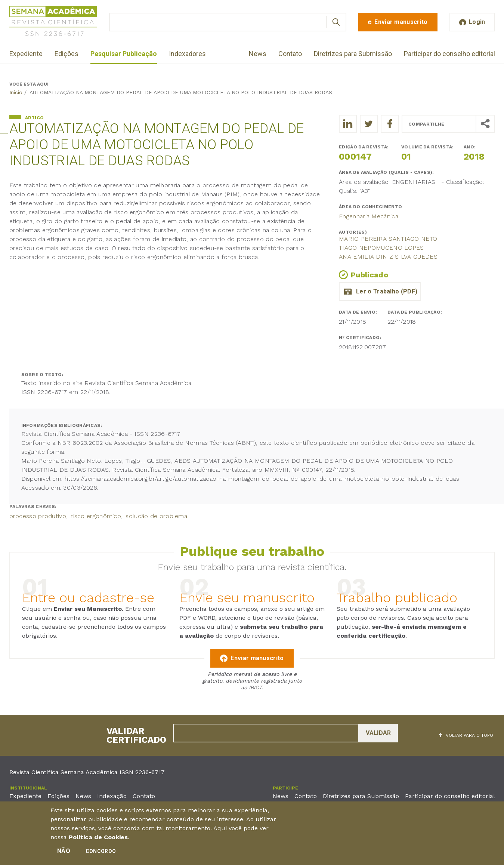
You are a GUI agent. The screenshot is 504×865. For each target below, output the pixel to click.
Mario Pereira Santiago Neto (388, 239)
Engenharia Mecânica (369, 216)
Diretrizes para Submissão (353, 54)
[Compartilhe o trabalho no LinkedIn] (348, 124)
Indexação (112, 796)
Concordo (101, 853)
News (258, 54)
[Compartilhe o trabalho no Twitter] (369, 124)
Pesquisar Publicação (124, 54)
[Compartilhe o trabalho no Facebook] (390, 124)
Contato (290, 54)
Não (64, 853)
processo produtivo (38, 516)
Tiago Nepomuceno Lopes (381, 248)
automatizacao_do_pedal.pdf (380, 292)
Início (16, 92)
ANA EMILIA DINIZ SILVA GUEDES (388, 257)
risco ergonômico (96, 516)
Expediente (26, 54)
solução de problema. (157, 516)
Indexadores (187, 54)
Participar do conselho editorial (449, 54)
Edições (67, 54)
